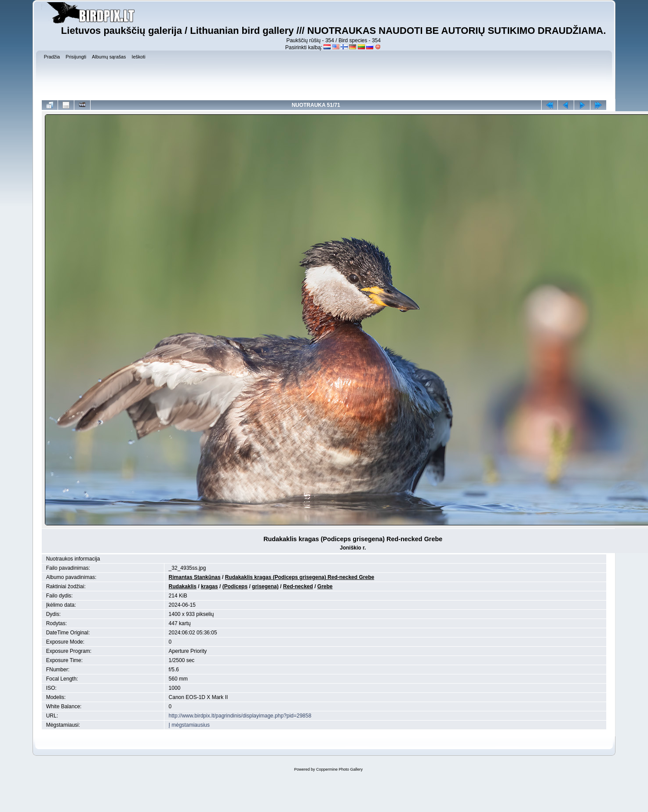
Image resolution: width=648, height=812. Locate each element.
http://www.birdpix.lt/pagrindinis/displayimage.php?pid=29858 (240, 716)
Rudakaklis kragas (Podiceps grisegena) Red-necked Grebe (300, 577)
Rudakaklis (183, 586)
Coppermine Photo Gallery (339, 769)
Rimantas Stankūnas (195, 577)
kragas (209, 586)
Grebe (325, 586)
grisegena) (265, 586)
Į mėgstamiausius (189, 725)
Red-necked (298, 586)
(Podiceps (235, 586)
